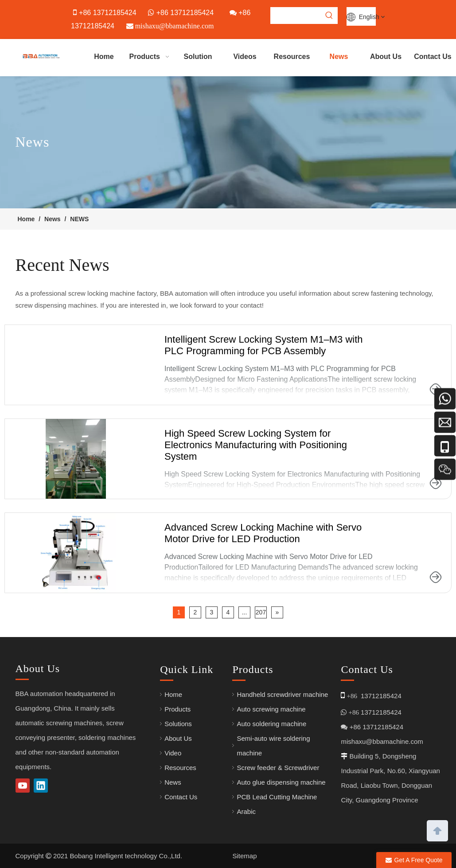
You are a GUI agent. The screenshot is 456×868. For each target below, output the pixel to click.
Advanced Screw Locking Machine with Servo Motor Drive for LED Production (263, 533)
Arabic (246, 811)
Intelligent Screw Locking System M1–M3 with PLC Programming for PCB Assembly (264, 345)
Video (173, 753)
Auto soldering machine (271, 724)
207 (261, 612)
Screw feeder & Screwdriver (278, 768)
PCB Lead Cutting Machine (277, 797)
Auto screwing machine (271, 709)
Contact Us (181, 797)
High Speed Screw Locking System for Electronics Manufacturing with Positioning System (256, 445)
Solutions (178, 724)
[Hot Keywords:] (329, 16)
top (437, 830)
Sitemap (245, 856)
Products (177, 709)
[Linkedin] (41, 786)
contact (251, 305)
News (173, 782)
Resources (180, 768)
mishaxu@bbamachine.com (382, 741)
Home (173, 694)
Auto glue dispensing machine (281, 782)
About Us (178, 738)
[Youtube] (23, 786)
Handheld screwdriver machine (282, 694)
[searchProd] (296, 16)
